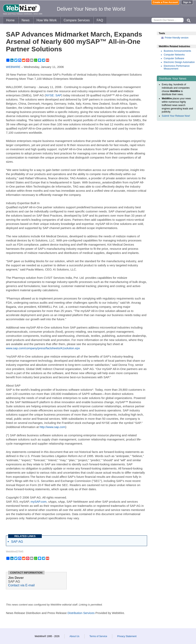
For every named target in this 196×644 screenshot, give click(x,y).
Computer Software (174, 58)
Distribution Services (81, 613)
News (26, 20)
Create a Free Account (165, 2)
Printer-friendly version (177, 38)
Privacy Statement (127, 636)
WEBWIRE (13, 67)
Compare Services (77, 20)
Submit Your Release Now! (176, 116)
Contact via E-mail (21, 585)
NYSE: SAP (54, 95)
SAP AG (17, 542)
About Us (74, 636)
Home (10, 20)
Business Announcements (177, 51)
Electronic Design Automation (179, 62)
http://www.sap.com (52, 427)
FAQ (100, 20)
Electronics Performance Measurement (177, 67)
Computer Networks (174, 55)
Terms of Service (98, 636)
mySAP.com (39, 502)
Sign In (187, 2)
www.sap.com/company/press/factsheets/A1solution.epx (43, 348)
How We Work (47, 20)
